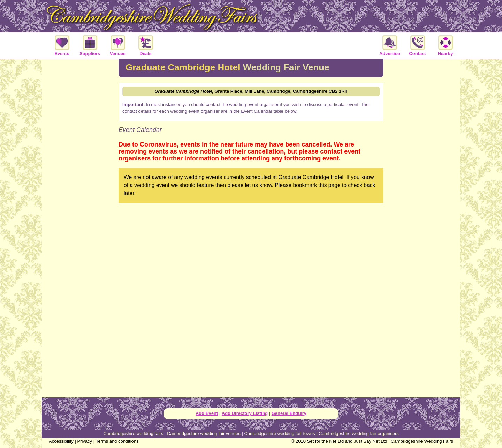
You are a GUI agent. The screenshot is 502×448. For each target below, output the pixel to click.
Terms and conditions (117, 441)
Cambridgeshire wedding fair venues (204, 434)
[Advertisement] (80, 172)
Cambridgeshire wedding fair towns (279, 434)
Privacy (85, 441)
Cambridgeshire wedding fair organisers (359, 434)
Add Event (207, 413)
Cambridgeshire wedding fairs (133, 434)
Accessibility (61, 441)
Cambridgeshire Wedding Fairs (422, 441)
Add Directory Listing (245, 413)
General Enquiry (289, 413)
